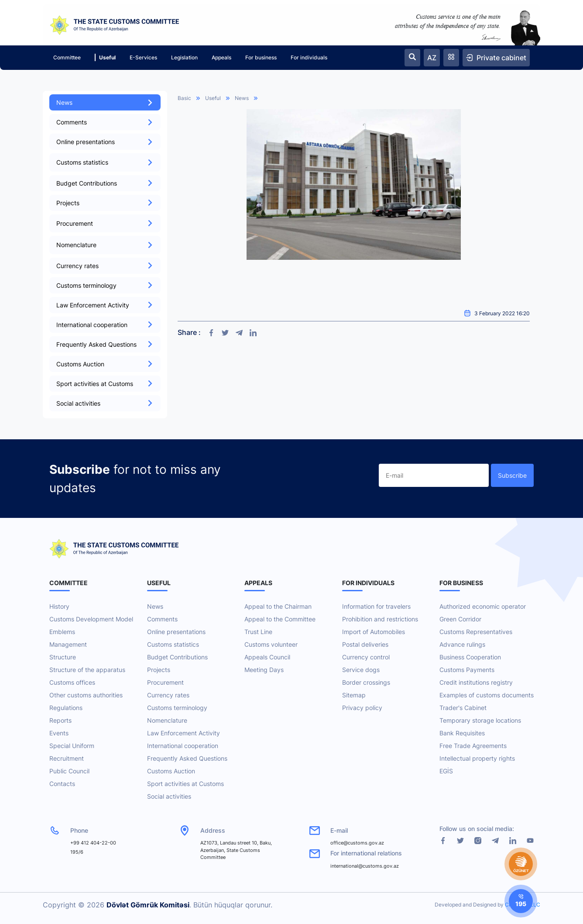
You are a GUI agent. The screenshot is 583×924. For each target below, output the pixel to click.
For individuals (309, 57)
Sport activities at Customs (105, 384)
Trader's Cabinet (463, 708)
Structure (63, 657)
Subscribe (512, 475)
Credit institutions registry (476, 682)
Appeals (221, 57)
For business (261, 57)
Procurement (165, 682)
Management (68, 644)
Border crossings (366, 682)
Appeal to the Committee (280, 619)
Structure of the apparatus (87, 670)
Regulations (66, 708)
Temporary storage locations (480, 720)
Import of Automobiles (374, 632)
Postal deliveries (365, 644)
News (105, 102)
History (59, 606)
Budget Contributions (105, 183)
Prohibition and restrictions (380, 619)
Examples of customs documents (487, 695)
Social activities (105, 403)
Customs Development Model (91, 619)
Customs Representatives (476, 632)
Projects (105, 203)
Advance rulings (462, 644)
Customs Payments (467, 670)
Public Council (69, 771)
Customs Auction (105, 364)
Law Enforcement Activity (105, 305)
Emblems (62, 632)
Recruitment (67, 758)
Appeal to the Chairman (278, 606)
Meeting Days (264, 670)
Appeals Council (267, 657)
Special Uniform (72, 746)
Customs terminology (105, 285)
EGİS (446, 771)
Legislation (184, 57)
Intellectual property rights (477, 758)
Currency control (366, 657)
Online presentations (105, 142)
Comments (105, 122)
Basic (184, 98)
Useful (105, 57)
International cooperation (105, 325)
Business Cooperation (470, 657)
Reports (60, 720)
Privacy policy (362, 708)
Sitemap (354, 695)
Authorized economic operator (483, 606)
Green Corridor (460, 619)
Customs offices (72, 682)
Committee (67, 57)
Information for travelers (376, 606)
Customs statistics (173, 644)
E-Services (143, 57)
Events (59, 733)
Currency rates (105, 266)
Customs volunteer (271, 644)
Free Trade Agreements (473, 746)
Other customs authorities (86, 695)
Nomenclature (167, 720)
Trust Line (258, 632)
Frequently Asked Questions (105, 344)
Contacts (62, 784)
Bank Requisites (462, 733)
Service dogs (361, 670)
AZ (432, 58)
